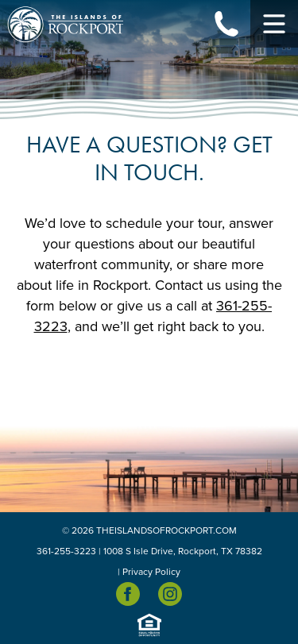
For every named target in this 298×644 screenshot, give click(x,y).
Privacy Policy (151, 572)
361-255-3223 (66, 551)
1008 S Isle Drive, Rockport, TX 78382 (183, 551)
